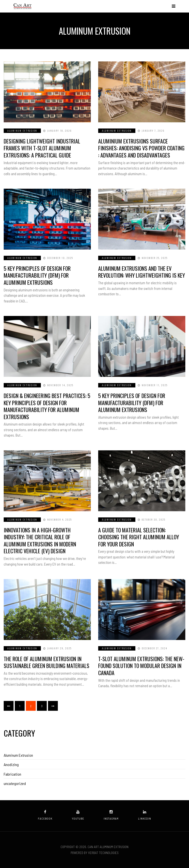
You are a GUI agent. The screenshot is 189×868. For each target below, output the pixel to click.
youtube (78, 815)
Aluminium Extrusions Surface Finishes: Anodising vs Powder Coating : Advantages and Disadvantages (141, 148)
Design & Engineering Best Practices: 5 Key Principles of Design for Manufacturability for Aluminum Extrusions (47, 406)
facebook (45, 815)
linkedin (145, 815)
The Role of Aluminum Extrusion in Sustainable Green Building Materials (47, 662)
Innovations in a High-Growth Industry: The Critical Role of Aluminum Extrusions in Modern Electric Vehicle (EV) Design (40, 541)
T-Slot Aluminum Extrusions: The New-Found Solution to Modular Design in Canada (141, 666)
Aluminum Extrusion (22, 131)
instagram (111, 815)
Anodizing (11, 764)
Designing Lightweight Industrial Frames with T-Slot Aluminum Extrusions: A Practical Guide (42, 148)
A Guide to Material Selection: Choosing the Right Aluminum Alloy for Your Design (139, 537)
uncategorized (15, 783)
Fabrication (12, 774)
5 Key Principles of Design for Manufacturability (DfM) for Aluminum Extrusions (37, 275)
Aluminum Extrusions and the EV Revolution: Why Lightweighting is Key (142, 272)
